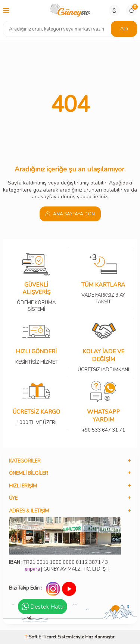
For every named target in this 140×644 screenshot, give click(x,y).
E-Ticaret (47, 637)
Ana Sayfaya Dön (70, 214)
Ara (124, 29)
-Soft (32, 637)
